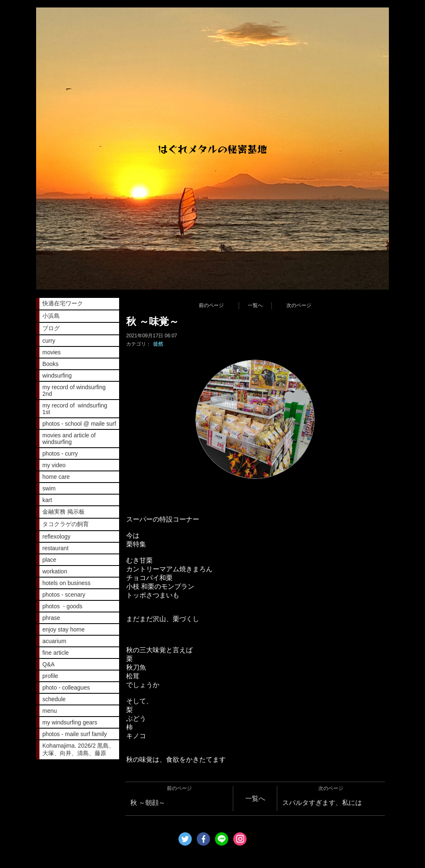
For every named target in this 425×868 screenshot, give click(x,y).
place (49, 560)
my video (54, 465)
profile (50, 676)
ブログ (51, 328)
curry (49, 341)
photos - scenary (64, 595)
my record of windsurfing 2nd (74, 390)
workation (55, 571)
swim (49, 488)
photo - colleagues (66, 688)
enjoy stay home (64, 629)
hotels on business (66, 583)
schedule (54, 699)
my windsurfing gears (70, 722)
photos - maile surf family (75, 734)
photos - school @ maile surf (79, 424)
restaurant (55, 548)
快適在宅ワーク (63, 303)
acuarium (54, 641)
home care (56, 477)
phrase (51, 618)
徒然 (158, 344)
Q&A (49, 664)
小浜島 (51, 316)
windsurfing (57, 375)
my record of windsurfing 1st (75, 409)
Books (50, 364)
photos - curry (60, 454)
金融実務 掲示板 (64, 512)
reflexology (56, 536)
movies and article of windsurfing (69, 439)
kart (47, 500)
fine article (56, 653)
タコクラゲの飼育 (66, 524)
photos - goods (62, 606)
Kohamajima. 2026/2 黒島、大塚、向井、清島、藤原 (78, 749)
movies (51, 352)
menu (50, 711)
